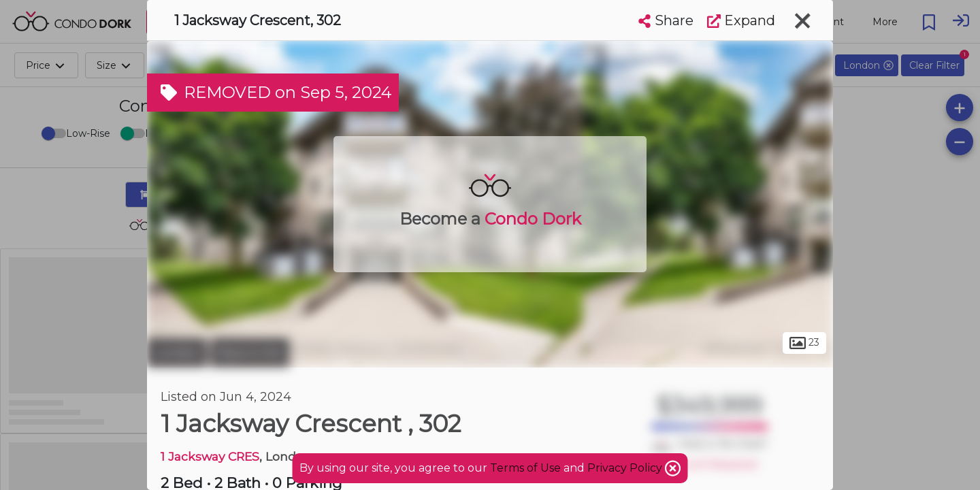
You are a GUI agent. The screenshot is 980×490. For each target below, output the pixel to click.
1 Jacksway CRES (210, 456)
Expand (741, 20)
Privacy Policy (626, 468)
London (177, 353)
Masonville (250, 353)
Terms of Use (525, 468)
